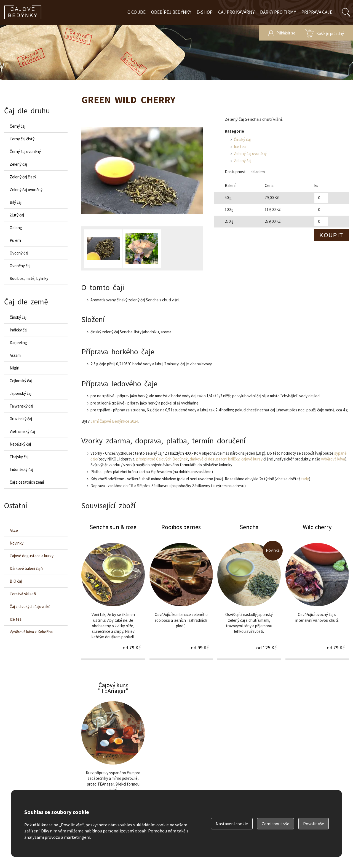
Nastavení (232, 824)
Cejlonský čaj (21, 381)
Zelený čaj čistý (23, 177)
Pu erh (15, 240)
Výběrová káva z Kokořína (31, 632)
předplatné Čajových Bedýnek (162, 459)
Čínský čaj (242, 139)
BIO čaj (16, 581)
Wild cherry (317, 591)
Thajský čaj (19, 457)
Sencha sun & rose (113, 591)
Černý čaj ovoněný (25, 152)
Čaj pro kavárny (236, 12)
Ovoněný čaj (20, 266)
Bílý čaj (16, 202)
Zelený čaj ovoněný (250, 153)
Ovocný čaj (19, 253)
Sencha (249, 591)
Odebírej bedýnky (171, 12)
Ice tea (240, 147)
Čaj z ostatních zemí (27, 482)
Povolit (314, 824)
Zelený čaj (243, 161)
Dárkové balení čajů (26, 568)
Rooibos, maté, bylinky (29, 278)
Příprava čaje (317, 12)
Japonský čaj (21, 393)
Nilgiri (14, 368)
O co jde (137, 12)
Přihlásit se (286, 33)
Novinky (17, 543)
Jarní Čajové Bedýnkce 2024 (114, 421)
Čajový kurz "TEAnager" (113, 749)
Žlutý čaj (17, 215)
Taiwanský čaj (21, 406)
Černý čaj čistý (22, 139)
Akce (14, 530)
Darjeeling (18, 343)
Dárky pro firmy (278, 12)
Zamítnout (276, 824)
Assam (15, 355)
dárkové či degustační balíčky (215, 459)
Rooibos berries (181, 591)
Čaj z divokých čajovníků (30, 606)
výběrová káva (333, 459)
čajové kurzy (252, 459)
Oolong (16, 228)
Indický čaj (18, 330)
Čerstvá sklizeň (23, 594)
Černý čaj (18, 126)
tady (305, 479)
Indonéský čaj (21, 469)
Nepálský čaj (20, 444)
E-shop (205, 12)
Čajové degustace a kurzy (32, 556)
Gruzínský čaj (21, 419)
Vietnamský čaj (22, 431)
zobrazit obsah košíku (325, 33)
